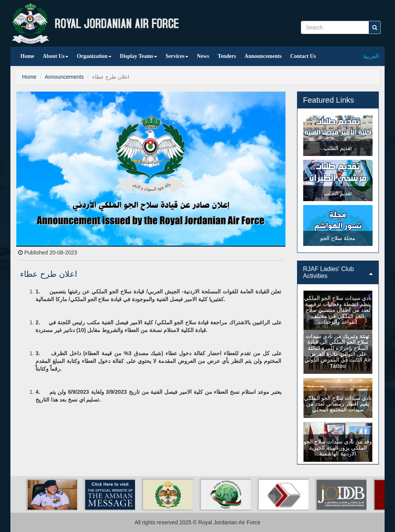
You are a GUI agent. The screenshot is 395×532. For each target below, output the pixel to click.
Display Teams (139, 56)
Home (27, 56)
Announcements (263, 56)
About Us (56, 56)
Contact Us (303, 56)
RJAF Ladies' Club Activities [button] (338, 272)
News (203, 56)
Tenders (227, 56)
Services (177, 56)
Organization (94, 56)
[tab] (338, 272)
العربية (371, 56)
